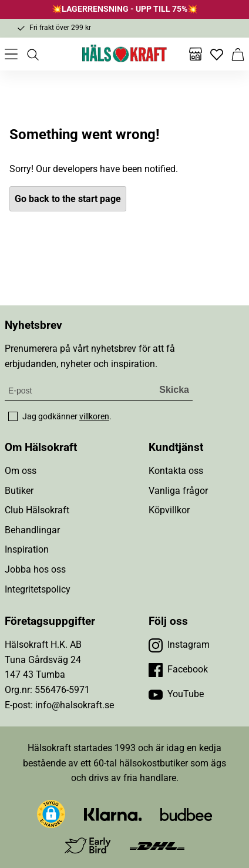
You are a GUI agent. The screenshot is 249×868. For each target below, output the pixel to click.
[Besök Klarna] (113, 814)
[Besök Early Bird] (88, 845)
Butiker (19, 491)
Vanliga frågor (178, 491)
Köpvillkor (169, 510)
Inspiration (27, 549)
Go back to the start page (68, 199)
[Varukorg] (238, 54)
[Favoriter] (217, 54)
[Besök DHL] (157, 845)
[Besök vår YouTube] (176, 694)
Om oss (21, 471)
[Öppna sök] (32, 54)
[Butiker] (196, 54)
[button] (51, 814)
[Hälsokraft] (124, 54)
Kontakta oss (176, 471)
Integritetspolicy (38, 589)
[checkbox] (13, 416)
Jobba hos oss (35, 569)
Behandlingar (32, 530)
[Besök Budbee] (186, 814)
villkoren (94, 416)
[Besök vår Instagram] (179, 645)
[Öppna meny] (11, 54)
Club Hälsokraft (37, 510)
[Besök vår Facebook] (178, 669)
